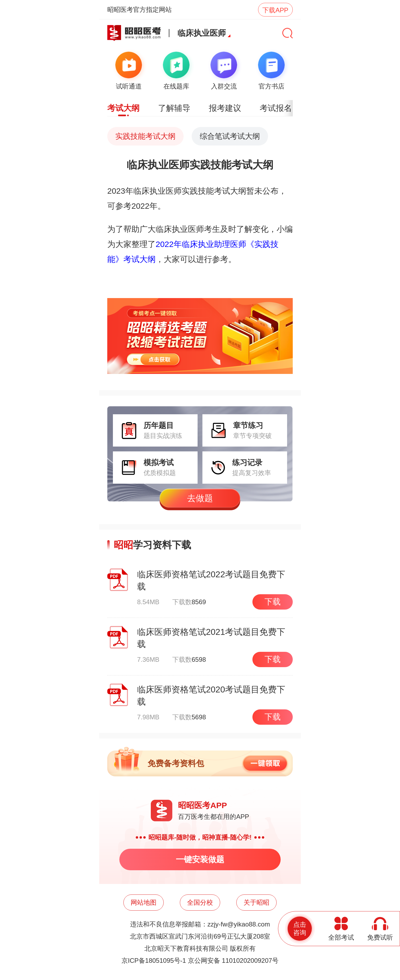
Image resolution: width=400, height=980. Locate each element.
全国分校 (200, 902)
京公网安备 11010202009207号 (233, 960)
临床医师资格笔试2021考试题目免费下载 (211, 638)
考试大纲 (123, 108)
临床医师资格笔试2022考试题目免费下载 (211, 580)
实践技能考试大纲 (145, 136)
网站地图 (144, 902)
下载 (273, 602)
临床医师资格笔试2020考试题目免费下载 (211, 696)
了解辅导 (174, 108)
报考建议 (225, 108)
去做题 (200, 498)
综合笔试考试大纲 (230, 136)
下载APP (275, 10)
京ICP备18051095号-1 (154, 960)
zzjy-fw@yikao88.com (239, 924)
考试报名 (276, 108)
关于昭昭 (256, 902)
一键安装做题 (200, 859)
